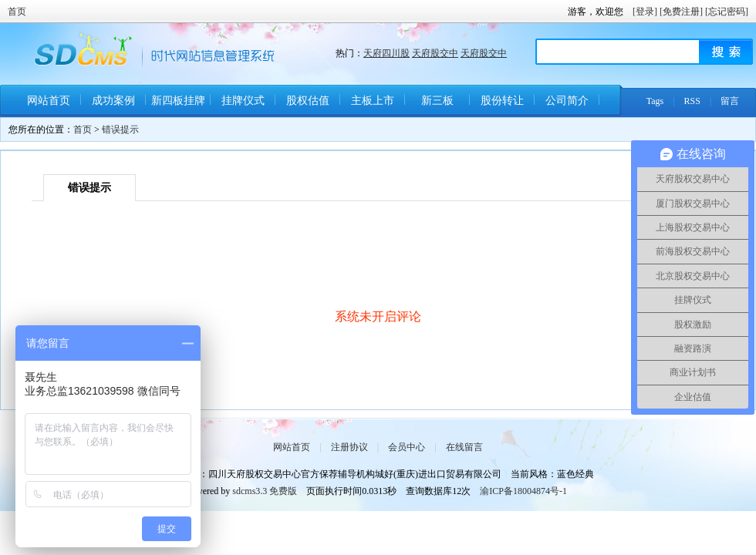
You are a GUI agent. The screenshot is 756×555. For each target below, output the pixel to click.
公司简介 (567, 101)
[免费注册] (681, 12)
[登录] (645, 12)
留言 (730, 101)
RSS (692, 101)
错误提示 (120, 129)
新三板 (437, 101)
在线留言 (464, 447)
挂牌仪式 (243, 101)
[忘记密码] (727, 12)
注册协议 (349, 447)
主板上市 (373, 101)
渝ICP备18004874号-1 (523, 491)
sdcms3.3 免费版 (265, 491)
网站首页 (49, 101)
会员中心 (407, 447)
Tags (655, 101)
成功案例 (113, 101)
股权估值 (308, 101)
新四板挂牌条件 (178, 106)
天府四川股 (386, 53)
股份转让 (502, 101)
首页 (17, 12)
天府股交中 (435, 53)
